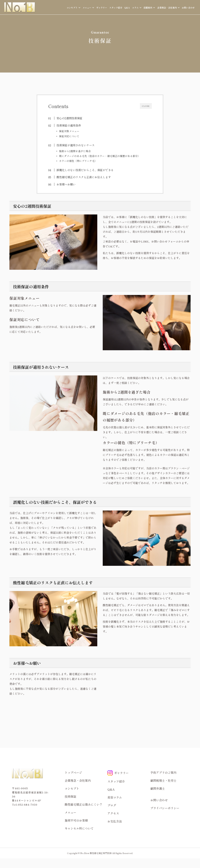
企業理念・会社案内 (78, 780)
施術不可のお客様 (76, 820)
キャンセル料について (79, 828)
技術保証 (70, 796)
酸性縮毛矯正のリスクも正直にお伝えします (84, 177)
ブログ (112, 805)
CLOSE (146, 106)
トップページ (73, 772)
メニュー (70, 812)
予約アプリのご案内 (163, 772)
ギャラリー (102, 8)
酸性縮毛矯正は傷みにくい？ (84, 804)
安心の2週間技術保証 (69, 118)
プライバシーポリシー (165, 808)
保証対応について (69, 136)
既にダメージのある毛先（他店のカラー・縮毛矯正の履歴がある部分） (100, 156)
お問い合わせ (188, 8)
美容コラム (115, 797)
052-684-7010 (28, 805)
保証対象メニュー (69, 131)
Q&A (127, 8)
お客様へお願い (66, 184)
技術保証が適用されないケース (76, 145)
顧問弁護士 (158, 788)
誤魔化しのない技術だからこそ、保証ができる (85, 170)
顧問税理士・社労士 (163, 780)
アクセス (113, 813)
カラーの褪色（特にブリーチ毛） (78, 161)
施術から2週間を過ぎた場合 (75, 151)
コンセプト (72, 788)
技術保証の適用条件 (69, 125)
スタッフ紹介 (116, 8)
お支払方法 (115, 821)
